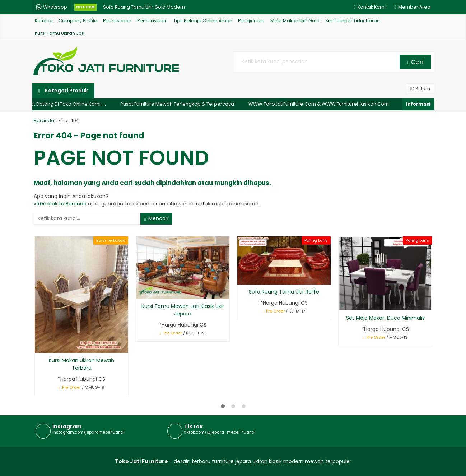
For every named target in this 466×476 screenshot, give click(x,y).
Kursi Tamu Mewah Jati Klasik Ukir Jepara (183, 310)
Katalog (44, 21)
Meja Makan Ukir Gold (295, 21)
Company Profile (78, 21)
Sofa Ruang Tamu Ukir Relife (284, 292)
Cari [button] (415, 62)
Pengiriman (251, 21)
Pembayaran (152, 21)
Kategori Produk (63, 91)
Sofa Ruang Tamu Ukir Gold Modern (144, 7)
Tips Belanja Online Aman (203, 21)
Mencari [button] (156, 218)
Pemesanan (117, 21)
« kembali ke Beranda (60, 204)
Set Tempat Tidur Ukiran (353, 21)
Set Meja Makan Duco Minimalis (385, 318)
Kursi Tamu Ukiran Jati (60, 33)
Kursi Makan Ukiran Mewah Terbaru (81, 364)
